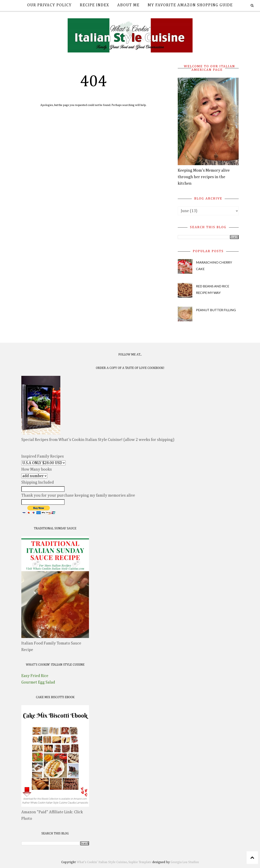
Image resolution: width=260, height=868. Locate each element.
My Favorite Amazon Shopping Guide (190, 5)
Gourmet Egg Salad (38, 682)
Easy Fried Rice (35, 676)
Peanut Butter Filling (216, 310)
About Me (128, 5)
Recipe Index (94, 5)
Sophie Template (140, 862)
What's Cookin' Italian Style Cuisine (102, 862)
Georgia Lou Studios (185, 862)
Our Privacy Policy (49, 5)
